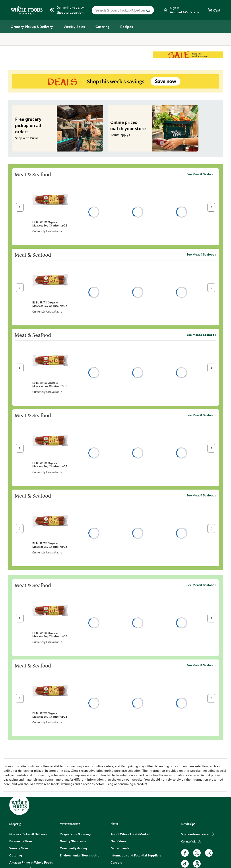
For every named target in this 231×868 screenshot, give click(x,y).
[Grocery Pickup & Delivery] (32, 27)
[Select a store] (67, 10)
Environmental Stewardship (80, 855)
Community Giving (73, 848)
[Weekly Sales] (74, 27)
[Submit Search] (148, 10)
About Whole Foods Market (130, 834)
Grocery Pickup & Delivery (28, 834)
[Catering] (103, 27)
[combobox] (120, 10)
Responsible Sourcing (75, 834)
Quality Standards (73, 841)
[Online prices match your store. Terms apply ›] (153, 128)
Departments (120, 848)
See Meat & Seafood (200, 174)
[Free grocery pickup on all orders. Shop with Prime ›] (58, 128)
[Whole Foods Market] (27, 10)
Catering (16, 855)
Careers (116, 862)
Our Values (118, 841)
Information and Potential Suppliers (136, 855)
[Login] (181, 10)
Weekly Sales (19, 848)
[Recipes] (127, 27)
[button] (20, 207)
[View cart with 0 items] (214, 10)
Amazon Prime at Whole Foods (31, 862)
